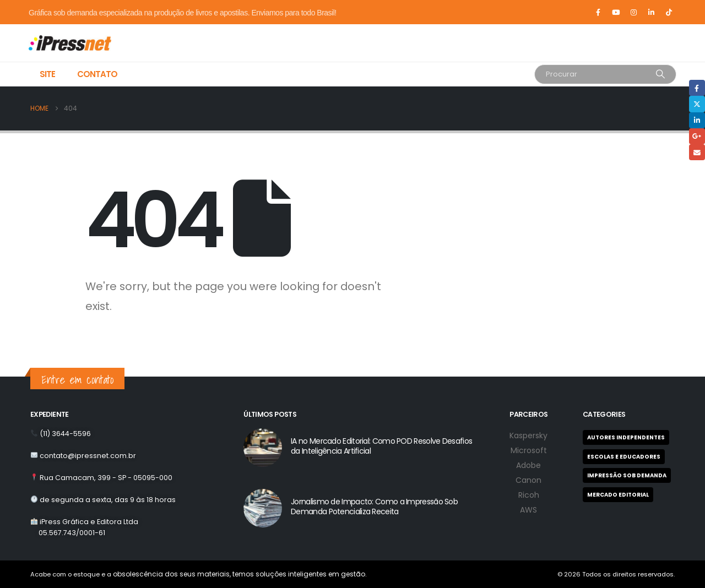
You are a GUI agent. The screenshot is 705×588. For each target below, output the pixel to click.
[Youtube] (616, 12)
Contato (97, 74)
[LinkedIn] (651, 12)
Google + (697, 136)
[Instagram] (633, 12)
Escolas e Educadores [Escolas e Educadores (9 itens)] (624, 457)
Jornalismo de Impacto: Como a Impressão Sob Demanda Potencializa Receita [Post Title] (374, 507)
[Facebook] (598, 12)
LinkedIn (697, 120)
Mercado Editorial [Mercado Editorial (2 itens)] (618, 495)
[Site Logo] (56, 43)
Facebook (697, 88)
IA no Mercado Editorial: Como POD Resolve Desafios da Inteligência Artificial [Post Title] (381, 446)
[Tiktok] (669, 12)
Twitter (697, 104)
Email (697, 152)
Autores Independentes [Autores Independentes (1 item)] (626, 437)
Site (47, 74)
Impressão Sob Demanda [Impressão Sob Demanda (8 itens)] (627, 475)
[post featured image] (263, 448)
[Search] (660, 74)
